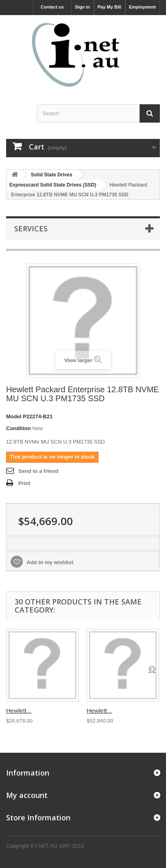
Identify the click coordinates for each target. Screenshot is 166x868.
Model (14, 416)
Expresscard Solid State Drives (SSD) (53, 185)
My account (27, 795)
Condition (19, 428)
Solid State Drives (52, 175)
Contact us (52, 7)
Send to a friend (38, 471)
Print (24, 483)
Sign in (82, 7)
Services (31, 229)
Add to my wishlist (49, 562)
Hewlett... (19, 711)
